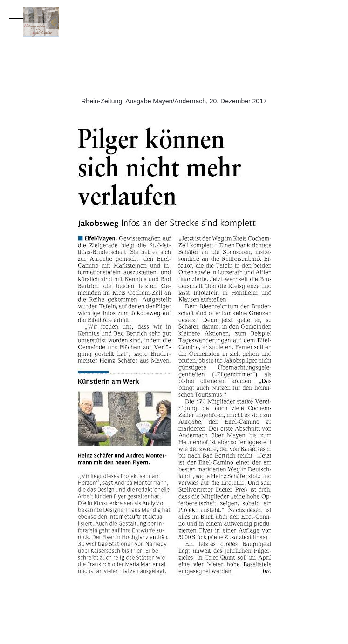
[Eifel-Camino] (174, 22)
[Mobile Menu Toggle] (16, 22)
